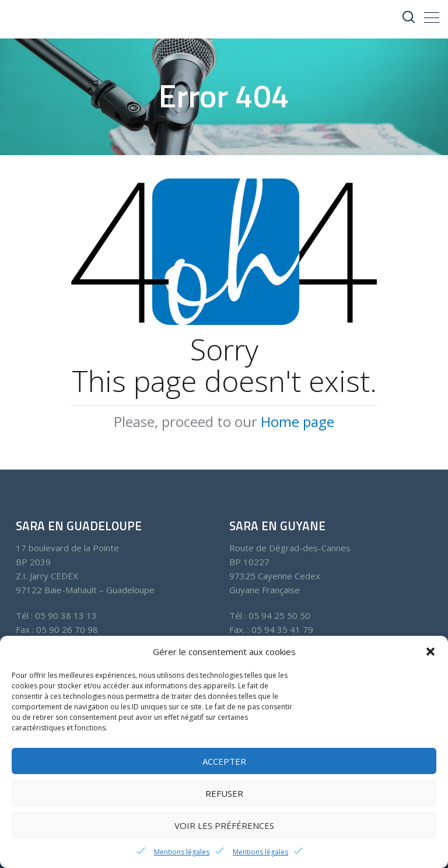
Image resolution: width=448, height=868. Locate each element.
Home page (297, 421)
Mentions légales (182, 852)
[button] (430, 652)
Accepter (224, 761)
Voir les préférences (224, 825)
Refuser (224, 793)
